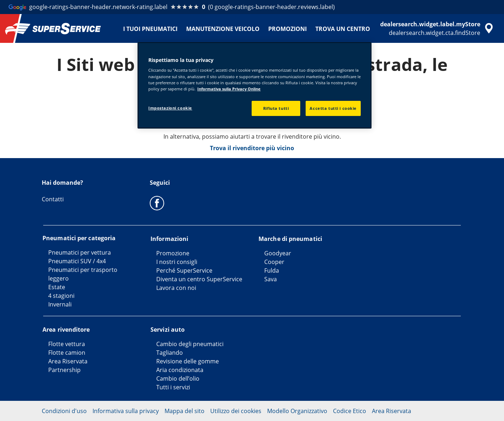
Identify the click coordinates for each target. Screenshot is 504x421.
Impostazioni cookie (170, 108)
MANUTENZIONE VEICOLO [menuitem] (223, 29)
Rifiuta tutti (276, 108)
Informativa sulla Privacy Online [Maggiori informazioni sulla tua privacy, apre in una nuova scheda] (229, 89)
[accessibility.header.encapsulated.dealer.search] (438, 28)
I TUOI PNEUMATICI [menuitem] (150, 29)
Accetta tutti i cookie (333, 108)
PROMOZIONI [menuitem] (287, 29)
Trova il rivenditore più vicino (252, 148)
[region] (255, 85)
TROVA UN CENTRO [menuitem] (343, 29)
